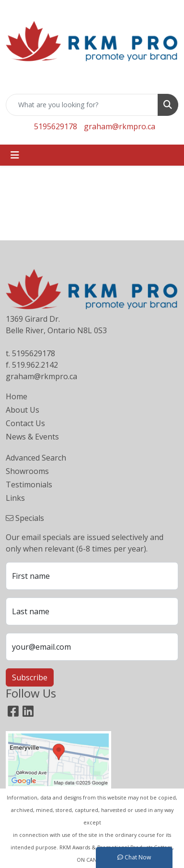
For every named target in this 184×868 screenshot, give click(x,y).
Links (15, 498)
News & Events (32, 437)
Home (17, 396)
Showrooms (27, 471)
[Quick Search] (82, 105)
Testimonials (29, 485)
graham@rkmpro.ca (120, 126)
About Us (23, 410)
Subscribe (30, 677)
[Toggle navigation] (15, 155)
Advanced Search (36, 458)
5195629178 (56, 126)
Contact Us (25, 423)
